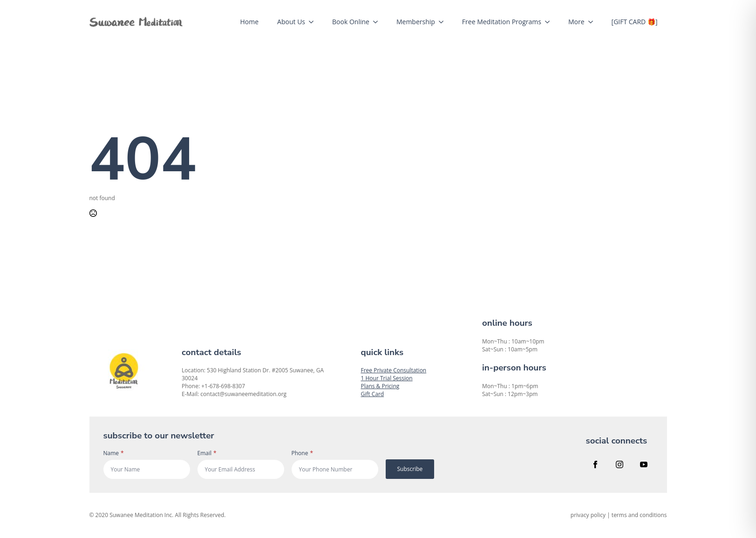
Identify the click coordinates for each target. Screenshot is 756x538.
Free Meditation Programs (502, 22)
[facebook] (595, 464)
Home (250, 22)
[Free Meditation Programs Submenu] (550, 22)
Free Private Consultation (394, 370)
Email (207, 453)
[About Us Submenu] (314, 22)
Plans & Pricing (380, 386)
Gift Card (373, 394)
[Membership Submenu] (444, 22)
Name (114, 453)
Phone (303, 453)
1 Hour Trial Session (387, 378)
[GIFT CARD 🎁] (635, 22)
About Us (291, 22)
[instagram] (620, 464)
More (576, 22)
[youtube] (644, 464)
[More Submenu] (593, 22)
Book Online (351, 22)
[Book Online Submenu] (378, 22)
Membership (416, 22)
